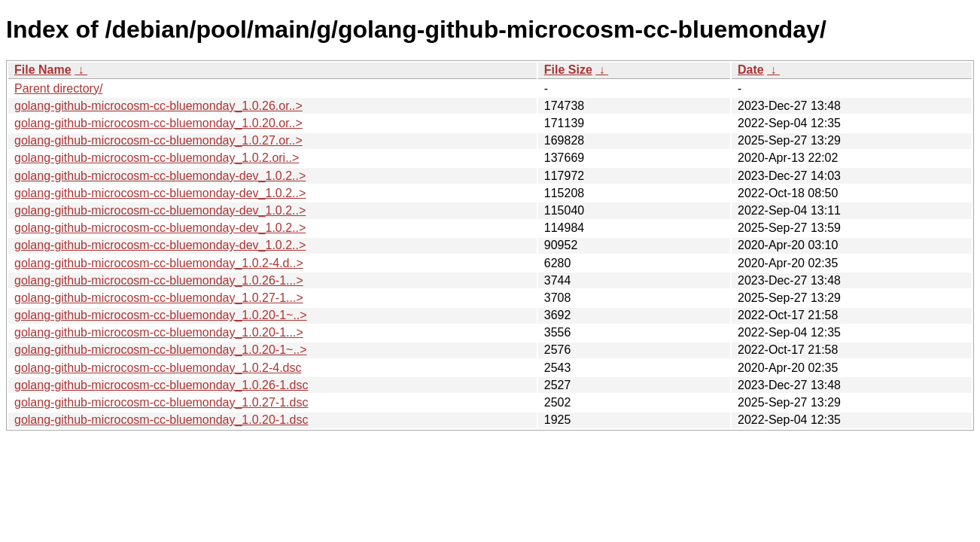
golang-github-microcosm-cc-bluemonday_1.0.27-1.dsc (161, 402)
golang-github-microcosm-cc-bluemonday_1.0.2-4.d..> (159, 263)
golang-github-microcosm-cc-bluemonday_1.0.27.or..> (158, 140)
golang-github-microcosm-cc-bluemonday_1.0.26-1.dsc (161, 385)
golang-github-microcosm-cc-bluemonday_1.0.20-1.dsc (161, 420)
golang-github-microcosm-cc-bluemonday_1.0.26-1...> (159, 280)
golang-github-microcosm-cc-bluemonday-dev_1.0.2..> (160, 176)
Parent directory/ (58, 88)
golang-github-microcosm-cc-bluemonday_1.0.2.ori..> (157, 158)
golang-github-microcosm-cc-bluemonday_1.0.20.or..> (158, 123)
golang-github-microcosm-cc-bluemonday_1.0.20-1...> (159, 332)
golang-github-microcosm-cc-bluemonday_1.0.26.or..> (158, 106)
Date (751, 70)
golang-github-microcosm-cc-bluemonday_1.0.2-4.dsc (158, 368)
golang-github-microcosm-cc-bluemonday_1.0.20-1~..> (161, 315)
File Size (568, 70)
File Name (43, 70)
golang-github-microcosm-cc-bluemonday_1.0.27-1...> (159, 298)
